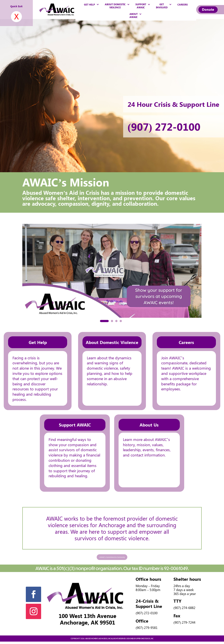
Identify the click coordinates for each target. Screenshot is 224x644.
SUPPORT (141, 6)
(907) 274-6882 (184, 610)
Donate (207, 9)
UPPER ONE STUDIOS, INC (145, 641)
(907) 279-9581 (147, 630)
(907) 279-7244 (184, 625)
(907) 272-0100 (167, 126)
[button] (104, 321)
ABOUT (134, 16)
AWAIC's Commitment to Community (112, 558)
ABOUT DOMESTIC (115, 6)
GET (162, 6)
